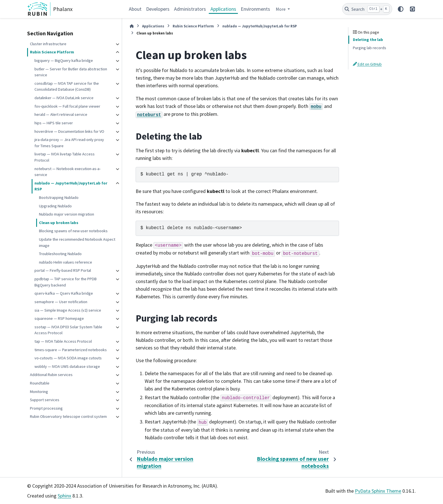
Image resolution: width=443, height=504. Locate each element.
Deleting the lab (368, 40)
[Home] (132, 26)
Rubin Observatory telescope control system (68, 416)
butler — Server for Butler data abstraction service (71, 72)
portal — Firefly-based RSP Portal (63, 270)
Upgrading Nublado (55, 206)
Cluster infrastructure (48, 44)
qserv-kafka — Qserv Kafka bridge (64, 293)
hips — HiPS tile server (54, 123)
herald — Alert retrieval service (61, 114)
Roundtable (40, 383)
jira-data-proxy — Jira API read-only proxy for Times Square (69, 143)
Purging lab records (370, 48)
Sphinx (64, 496)
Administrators (190, 9)
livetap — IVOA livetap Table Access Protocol (65, 157)
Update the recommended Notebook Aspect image (77, 242)
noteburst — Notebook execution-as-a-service (68, 172)
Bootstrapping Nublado (59, 197)
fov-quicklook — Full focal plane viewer (67, 106)
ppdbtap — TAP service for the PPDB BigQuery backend (66, 282)
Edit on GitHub (367, 64)
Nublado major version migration (67, 214)
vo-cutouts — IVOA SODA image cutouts (68, 358)
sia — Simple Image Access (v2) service (68, 310)
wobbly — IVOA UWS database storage (67, 366)
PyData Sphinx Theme (378, 491)
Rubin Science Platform (52, 52)
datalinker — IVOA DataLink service (64, 98)
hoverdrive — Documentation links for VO (69, 131)
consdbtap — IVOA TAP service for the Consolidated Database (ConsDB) (67, 86)
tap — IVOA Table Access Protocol (63, 341)
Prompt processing (46, 408)
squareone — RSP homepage (59, 318)
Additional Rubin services (51, 375)
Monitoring (39, 392)
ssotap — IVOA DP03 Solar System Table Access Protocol (68, 330)
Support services (45, 400)
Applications (223, 9)
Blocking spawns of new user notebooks (73, 231)
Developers (158, 9)
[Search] (367, 9)
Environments (255, 9)
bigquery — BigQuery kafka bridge (64, 60)
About (135, 9)
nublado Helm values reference (66, 262)
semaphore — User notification (61, 302)
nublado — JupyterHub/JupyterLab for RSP (71, 186)
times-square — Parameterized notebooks (71, 350)
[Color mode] (401, 9)
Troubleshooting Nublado (60, 254)
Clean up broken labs (59, 223)
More (281, 9)
